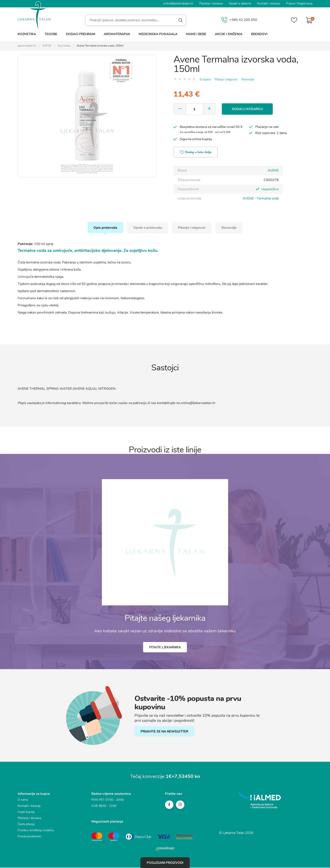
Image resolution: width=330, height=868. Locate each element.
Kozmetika (27, 34)
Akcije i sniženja (229, 34)
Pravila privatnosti (29, 837)
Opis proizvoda (104, 228)
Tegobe (51, 34)
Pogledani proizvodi (165, 863)
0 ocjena (205, 79)
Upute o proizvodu (147, 228)
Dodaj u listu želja (196, 153)
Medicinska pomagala (158, 34)
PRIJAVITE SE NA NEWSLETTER (165, 732)
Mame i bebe (196, 34)
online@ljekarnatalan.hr (178, 3)
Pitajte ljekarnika (165, 648)
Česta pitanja (26, 825)
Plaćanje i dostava (211, 3)
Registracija (305, 3)
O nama (23, 801)
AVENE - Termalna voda (261, 198)
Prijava (290, 3)
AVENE (273, 171)
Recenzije (248, 79)
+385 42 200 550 (239, 20)
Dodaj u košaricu (248, 109)
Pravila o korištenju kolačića (36, 831)
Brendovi (259, 34)
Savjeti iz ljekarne (240, 3)
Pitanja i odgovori (226, 79)
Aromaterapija (117, 34)
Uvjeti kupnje (26, 813)
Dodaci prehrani (81, 34)
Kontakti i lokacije (269, 3)
